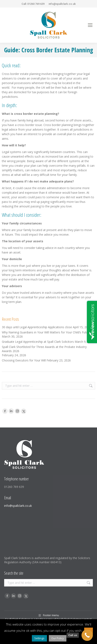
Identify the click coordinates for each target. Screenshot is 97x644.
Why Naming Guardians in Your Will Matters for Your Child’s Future (46, 332)
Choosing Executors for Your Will (24, 360)
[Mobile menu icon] (90, 25)
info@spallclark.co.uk (62, 4)
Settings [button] (39, 638)
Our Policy (58, 638)
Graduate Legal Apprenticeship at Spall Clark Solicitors (38, 342)
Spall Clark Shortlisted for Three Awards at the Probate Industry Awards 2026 (44, 349)
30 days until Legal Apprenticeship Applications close (37, 327)
